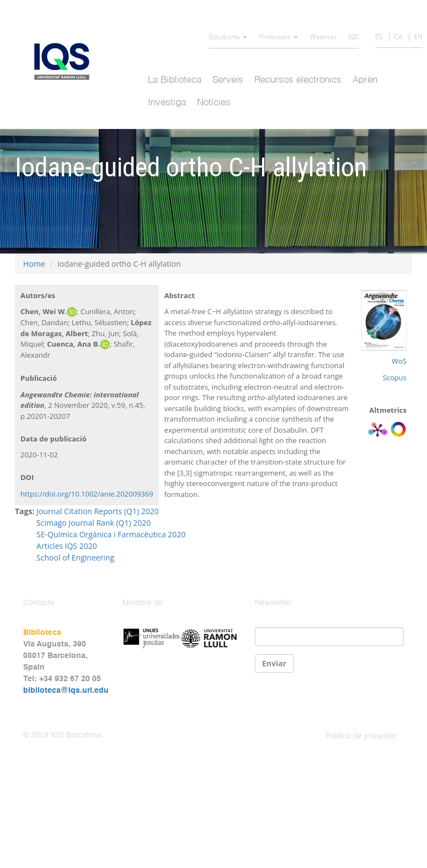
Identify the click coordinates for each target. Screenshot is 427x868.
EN (418, 37)
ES (379, 37)
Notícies (214, 103)
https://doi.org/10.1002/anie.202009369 (87, 494)
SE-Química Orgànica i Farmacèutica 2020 (111, 534)
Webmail (323, 37)
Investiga (167, 103)
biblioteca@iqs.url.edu (66, 691)
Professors (279, 37)
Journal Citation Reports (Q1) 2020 (98, 511)
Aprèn (365, 80)
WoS (399, 361)
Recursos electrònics (298, 80)
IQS (353, 37)
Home (34, 264)
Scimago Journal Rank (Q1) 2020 (94, 523)
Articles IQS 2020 (67, 546)
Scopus (395, 378)
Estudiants (228, 37)
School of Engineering (75, 557)
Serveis (228, 80)
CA (398, 37)
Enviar (274, 663)
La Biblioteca (175, 80)
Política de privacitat (361, 736)
